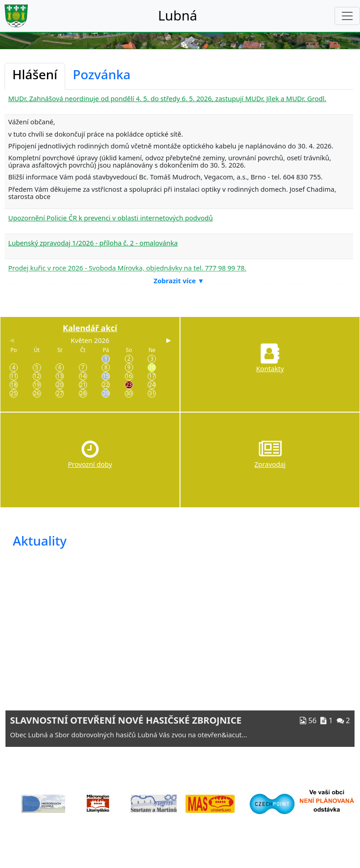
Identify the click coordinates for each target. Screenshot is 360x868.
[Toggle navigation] (347, 16)
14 (83, 376)
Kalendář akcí (90, 328)
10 (152, 367)
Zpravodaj (270, 464)
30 (129, 393)
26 (37, 393)
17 (152, 376)
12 (37, 376)
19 (37, 384)
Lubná (178, 15)
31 (152, 393)
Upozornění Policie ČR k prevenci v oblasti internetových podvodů (111, 218)
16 (129, 376)
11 (13, 376)
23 (129, 384)
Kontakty (270, 368)
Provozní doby (90, 464)
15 (106, 376)
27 (59, 393)
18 (13, 384)
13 (59, 376)
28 (83, 393)
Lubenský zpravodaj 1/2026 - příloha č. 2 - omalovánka (93, 243)
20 (59, 384)
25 (13, 393)
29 (106, 393)
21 (83, 384)
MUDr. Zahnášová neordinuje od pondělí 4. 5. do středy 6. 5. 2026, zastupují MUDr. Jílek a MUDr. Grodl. (167, 98)
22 (106, 384)
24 (152, 384)
